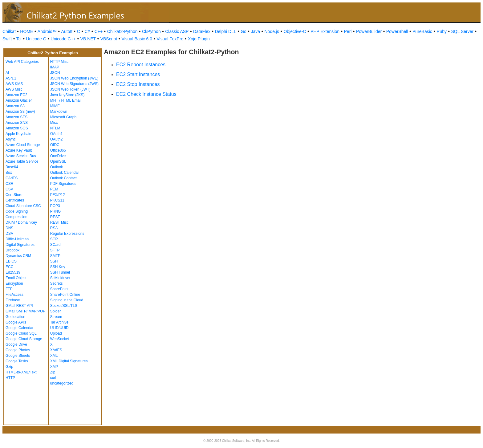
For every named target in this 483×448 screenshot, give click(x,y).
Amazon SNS (17, 123)
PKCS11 (57, 200)
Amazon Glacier (19, 100)
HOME (26, 31)
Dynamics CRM (18, 256)
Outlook (57, 167)
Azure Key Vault (19, 150)
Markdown (59, 112)
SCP (54, 239)
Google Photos (18, 350)
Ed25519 (13, 272)
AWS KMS (14, 84)
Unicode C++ (63, 39)
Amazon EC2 (16, 95)
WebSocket (60, 339)
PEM (54, 189)
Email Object (16, 278)
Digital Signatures (20, 245)
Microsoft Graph (63, 117)
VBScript (109, 39)
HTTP (10, 378)
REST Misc (59, 222)
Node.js (272, 31)
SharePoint (59, 289)
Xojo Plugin (199, 39)
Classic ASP (177, 31)
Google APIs (16, 322)
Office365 (58, 150)
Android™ (47, 31)
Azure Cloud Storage (23, 145)
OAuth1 (57, 134)
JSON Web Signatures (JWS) (74, 84)
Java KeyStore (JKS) (67, 95)
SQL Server (463, 31)
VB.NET (88, 39)
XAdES (56, 350)
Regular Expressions (67, 234)
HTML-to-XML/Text (21, 372)
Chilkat (9, 31)
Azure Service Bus (21, 156)
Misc (54, 123)
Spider (56, 311)
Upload (56, 333)
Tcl (19, 39)
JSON (55, 73)
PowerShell (397, 31)
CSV (9, 189)
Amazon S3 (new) (20, 112)
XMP (54, 367)
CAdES (12, 178)
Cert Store (14, 195)
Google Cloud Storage (24, 339)
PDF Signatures (63, 184)
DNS (9, 228)
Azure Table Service (22, 161)
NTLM (55, 128)
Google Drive (16, 344)
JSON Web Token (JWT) (70, 89)
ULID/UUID (59, 328)
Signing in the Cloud (67, 300)
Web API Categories (22, 62)
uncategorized (62, 383)
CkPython (151, 31)
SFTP (55, 250)
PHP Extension (325, 31)
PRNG (56, 211)
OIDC (55, 145)
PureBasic (422, 31)
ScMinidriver (60, 278)
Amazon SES (16, 117)
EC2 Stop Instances (138, 84)
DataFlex (202, 31)
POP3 (55, 206)
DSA (9, 234)
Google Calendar (20, 328)
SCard (55, 245)
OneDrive (58, 156)
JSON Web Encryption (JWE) (74, 78)
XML (54, 356)
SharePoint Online (65, 295)
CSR (9, 184)
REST (55, 217)
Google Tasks (17, 361)
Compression (16, 217)
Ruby (442, 31)
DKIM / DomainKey (21, 222)
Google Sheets (18, 356)
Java (255, 31)
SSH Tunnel (60, 272)
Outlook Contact (63, 178)
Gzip (9, 367)
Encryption (14, 283)
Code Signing (17, 211)
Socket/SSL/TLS (64, 306)
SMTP (55, 256)
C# (87, 31)
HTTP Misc (59, 62)
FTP (9, 289)
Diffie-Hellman (17, 239)
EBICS (11, 261)
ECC (9, 267)
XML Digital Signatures (69, 361)
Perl (348, 31)
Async (11, 139)
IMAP (55, 67)
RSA (54, 228)
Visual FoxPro (170, 39)
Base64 (12, 167)
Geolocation (15, 317)
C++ (99, 31)
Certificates (15, 200)
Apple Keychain (18, 134)
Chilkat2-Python (122, 31)
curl (53, 378)
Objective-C (295, 31)
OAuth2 (57, 139)
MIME (55, 106)
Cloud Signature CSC (23, 206)
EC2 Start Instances (138, 74)
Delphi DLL (225, 31)
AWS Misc (14, 89)
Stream (56, 317)
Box (9, 173)
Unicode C (36, 39)
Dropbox (12, 250)
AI (7, 73)
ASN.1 (11, 78)
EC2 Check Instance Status (146, 94)
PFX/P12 (58, 195)
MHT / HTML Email (66, 100)
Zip (53, 372)
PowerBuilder (369, 31)
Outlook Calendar (65, 173)
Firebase (13, 300)
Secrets (57, 283)
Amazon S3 (15, 106)
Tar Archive (59, 322)
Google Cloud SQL (21, 333)
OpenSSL (58, 161)
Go (244, 31)
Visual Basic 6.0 (137, 39)
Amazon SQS (17, 128)
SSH (54, 261)
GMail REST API (19, 306)
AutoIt (67, 31)
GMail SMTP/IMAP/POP (25, 311)
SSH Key (58, 267)
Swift (7, 39)
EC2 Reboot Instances (141, 65)
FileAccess (14, 295)
